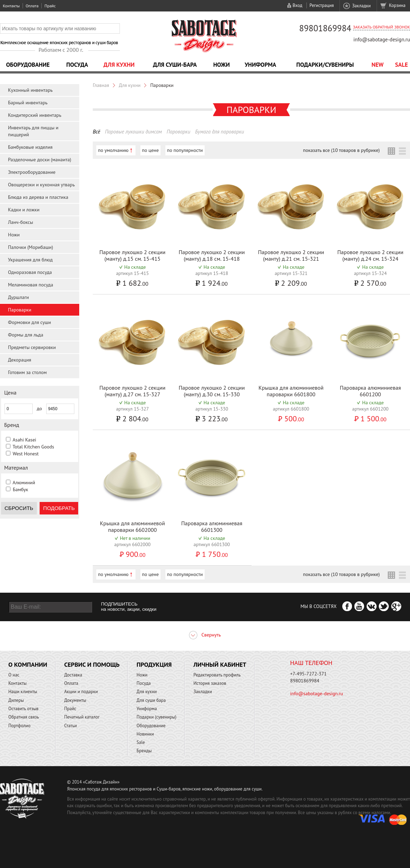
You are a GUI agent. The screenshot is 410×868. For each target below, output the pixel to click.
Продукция (154, 664)
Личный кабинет (220, 664)
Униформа (260, 65)
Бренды (144, 751)
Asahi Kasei (24, 440)
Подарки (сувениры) (157, 717)
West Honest (26, 454)
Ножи (222, 65)
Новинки (145, 734)
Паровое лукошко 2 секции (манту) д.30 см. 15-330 (212, 391)
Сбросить (19, 508)
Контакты (11, 6)
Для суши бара (151, 700)
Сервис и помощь (92, 664)
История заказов (210, 683)
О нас (14, 675)
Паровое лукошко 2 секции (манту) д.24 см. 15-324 (370, 255)
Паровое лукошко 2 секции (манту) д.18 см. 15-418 (212, 255)
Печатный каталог (82, 717)
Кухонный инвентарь (30, 90)
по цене (150, 150)
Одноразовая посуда (30, 272)
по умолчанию (113, 150)
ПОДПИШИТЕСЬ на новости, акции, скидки (129, 607)
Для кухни (119, 65)
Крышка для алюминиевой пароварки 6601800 (291, 391)
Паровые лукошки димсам (133, 132)
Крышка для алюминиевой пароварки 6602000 (133, 526)
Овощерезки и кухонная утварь (41, 185)
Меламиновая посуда (31, 285)
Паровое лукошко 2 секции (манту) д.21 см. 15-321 (291, 255)
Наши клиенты (23, 692)
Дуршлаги (18, 297)
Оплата (32, 6)
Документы (75, 700)
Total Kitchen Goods (33, 447)
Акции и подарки (81, 692)
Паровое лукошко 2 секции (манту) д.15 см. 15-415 (132, 255)
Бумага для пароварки (219, 132)
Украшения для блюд (30, 260)
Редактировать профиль (217, 675)
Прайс (50, 6)
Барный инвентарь (28, 103)
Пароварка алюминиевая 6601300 (212, 526)
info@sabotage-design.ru (382, 39)
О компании (28, 664)
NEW (378, 65)
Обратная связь (24, 717)
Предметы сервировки (32, 347)
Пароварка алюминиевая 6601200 (370, 391)
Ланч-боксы (20, 222)
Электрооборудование (32, 172)
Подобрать (59, 508)
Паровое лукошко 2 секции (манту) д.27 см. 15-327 (132, 391)
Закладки (361, 6)
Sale (401, 65)
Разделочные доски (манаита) (40, 160)
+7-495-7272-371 (308, 674)
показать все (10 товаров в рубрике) (341, 150)
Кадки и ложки (24, 210)
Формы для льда (26, 335)
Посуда (77, 65)
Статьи (71, 726)
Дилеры (16, 700)
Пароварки (20, 310)
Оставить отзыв (23, 709)
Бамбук (20, 489)
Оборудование (28, 65)
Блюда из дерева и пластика (38, 197)
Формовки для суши (30, 322)
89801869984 (325, 28)
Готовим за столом (27, 372)
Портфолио (19, 726)
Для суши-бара (175, 65)
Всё (96, 132)
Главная (101, 85)
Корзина (397, 5)
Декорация (20, 360)
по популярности (185, 150)
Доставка (73, 675)
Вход (297, 5)
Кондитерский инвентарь (35, 115)
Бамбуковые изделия (30, 147)
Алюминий (24, 482)
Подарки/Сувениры (325, 65)
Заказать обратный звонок (382, 27)
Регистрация (322, 5)
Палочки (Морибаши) (31, 247)
